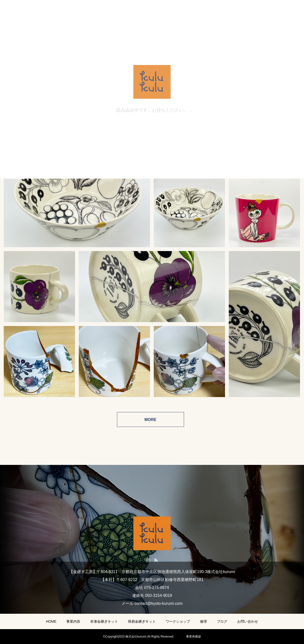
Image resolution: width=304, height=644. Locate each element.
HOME (51, 621)
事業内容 (73, 621)
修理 (203, 621)
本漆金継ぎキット (104, 621)
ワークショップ (178, 621)
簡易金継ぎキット (142, 621)
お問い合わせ (248, 621)
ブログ (222, 621)
